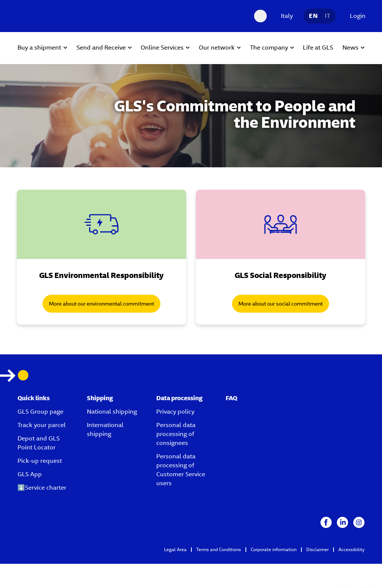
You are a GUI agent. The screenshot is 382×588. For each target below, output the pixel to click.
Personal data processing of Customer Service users (181, 470)
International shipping (105, 429)
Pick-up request (40, 461)
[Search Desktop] (260, 16)
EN (313, 16)
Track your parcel (42, 425)
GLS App (30, 474)
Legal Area (175, 549)
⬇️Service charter (42, 488)
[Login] (356, 16)
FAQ (231, 398)
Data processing (179, 398)
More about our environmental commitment (101, 304)
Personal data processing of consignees (176, 434)
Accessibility (351, 549)
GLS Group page (40, 412)
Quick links (34, 398)
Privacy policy (175, 412)
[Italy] (285, 16)
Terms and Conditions (219, 549)
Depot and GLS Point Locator (39, 443)
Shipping (100, 398)
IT (328, 16)
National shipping (112, 412)
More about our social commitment (281, 304)
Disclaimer (317, 549)
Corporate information (274, 549)
